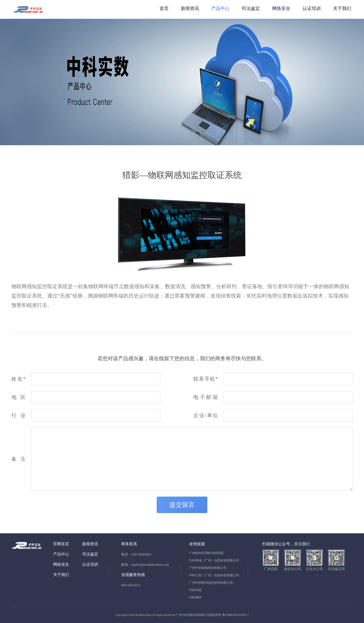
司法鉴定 (251, 8)
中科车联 (195, 590)
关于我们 (342, 8)
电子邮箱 (206, 397)
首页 (164, 8)
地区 (18, 397)
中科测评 (195, 597)
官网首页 (61, 544)
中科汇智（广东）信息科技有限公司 (214, 575)
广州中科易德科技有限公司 (208, 568)
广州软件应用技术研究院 (206, 553)
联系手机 (206, 379)
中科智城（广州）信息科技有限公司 (214, 560)
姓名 (18, 379)
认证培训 (312, 8)
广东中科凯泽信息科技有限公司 (211, 583)
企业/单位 (206, 415)
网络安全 (281, 8)
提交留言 (182, 505)
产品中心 (220, 8)
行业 (18, 415)
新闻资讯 (190, 8)
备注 (18, 459)
